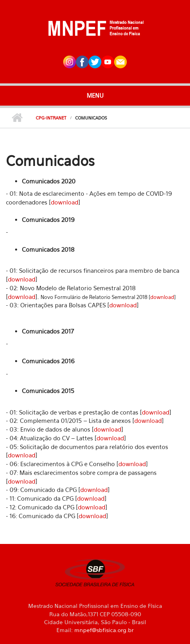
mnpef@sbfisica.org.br (104, 630)
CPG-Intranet (51, 118)
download (65, 202)
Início (17, 118)
